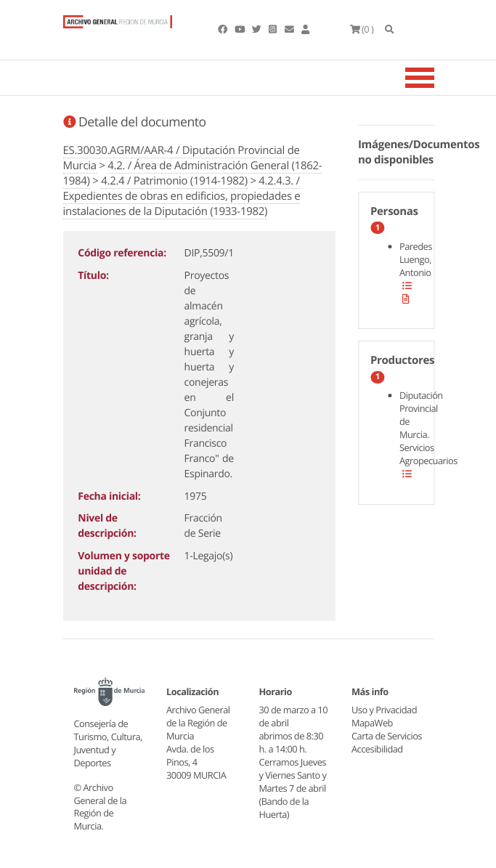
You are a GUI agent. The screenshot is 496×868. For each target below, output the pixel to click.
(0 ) (362, 29)
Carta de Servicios (387, 736)
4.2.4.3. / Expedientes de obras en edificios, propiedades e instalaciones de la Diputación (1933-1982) (182, 196)
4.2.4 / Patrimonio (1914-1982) (174, 181)
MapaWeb (372, 723)
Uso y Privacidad (384, 710)
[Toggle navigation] (438, 78)
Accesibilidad (377, 749)
